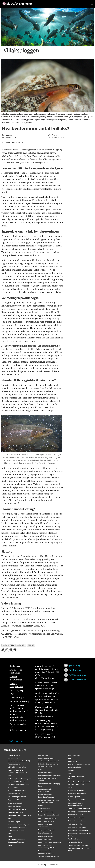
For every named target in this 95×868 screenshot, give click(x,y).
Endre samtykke (17, 741)
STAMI (71, 787)
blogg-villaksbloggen (14, 645)
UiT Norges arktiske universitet (79, 812)
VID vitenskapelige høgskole (79, 845)
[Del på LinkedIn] (11, 650)
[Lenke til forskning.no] (45, 3)
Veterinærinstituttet (75, 842)
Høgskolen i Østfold (15, 803)
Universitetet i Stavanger (77, 827)
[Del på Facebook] (3, 650)
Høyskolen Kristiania (16, 812)
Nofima (41, 806)
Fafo (10, 776)
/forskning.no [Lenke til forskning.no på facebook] (75, 670)
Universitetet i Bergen (76, 818)
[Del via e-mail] (15, 650)
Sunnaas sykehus (74, 797)
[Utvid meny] (92, 4)
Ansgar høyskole (14, 755)
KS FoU (11, 818)
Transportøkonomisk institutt (79, 809)
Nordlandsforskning (46, 812)
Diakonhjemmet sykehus (17, 767)
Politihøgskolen (74, 755)
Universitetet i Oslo (75, 824)
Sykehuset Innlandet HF (77, 800)
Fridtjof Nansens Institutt (17, 790)
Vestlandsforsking (75, 839)
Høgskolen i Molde (15, 800)
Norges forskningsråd (46, 821)
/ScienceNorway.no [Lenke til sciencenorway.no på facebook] (77, 680)
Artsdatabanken (14, 764)
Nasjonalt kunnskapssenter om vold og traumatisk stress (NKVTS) (49, 778)
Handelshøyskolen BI (16, 794)
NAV (10, 833)
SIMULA (71, 770)
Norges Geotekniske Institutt (49, 815)
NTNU (40, 769)
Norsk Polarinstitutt (45, 833)
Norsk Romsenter (45, 839)
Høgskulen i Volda (15, 806)
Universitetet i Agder (76, 815)
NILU (10, 845)
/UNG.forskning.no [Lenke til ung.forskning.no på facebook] (77, 675)
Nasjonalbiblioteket (45, 773)
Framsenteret (13, 787)
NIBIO (10, 836)
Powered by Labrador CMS (47, 865)
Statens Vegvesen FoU (76, 790)
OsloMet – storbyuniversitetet (49, 856)
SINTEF (71, 773)
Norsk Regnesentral (45, 836)
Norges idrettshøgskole (47, 830)
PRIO (70, 758)
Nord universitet (44, 809)
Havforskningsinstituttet (17, 797)
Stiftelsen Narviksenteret (77, 794)
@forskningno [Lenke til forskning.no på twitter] (76, 665)
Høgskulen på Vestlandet (17, 809)
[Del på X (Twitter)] (7, 650)
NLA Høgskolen (44, 755)
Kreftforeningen (14, 822)
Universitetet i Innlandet (77, 821)
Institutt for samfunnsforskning (20, 815)
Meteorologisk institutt (16, 830)
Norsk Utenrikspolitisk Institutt (50, 842)
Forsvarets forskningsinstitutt (19, 784)
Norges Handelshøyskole (47, 818)
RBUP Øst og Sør (74, 762)
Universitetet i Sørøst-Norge (78, 830)
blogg (31, 645)
